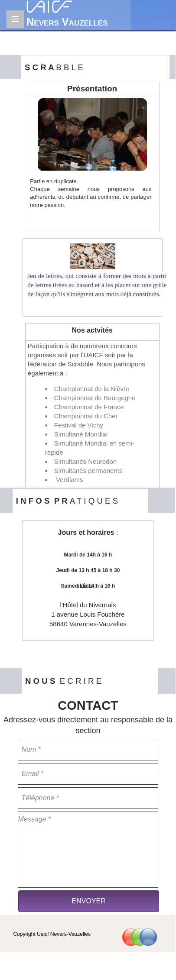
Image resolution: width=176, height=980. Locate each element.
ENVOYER (89, 901)
